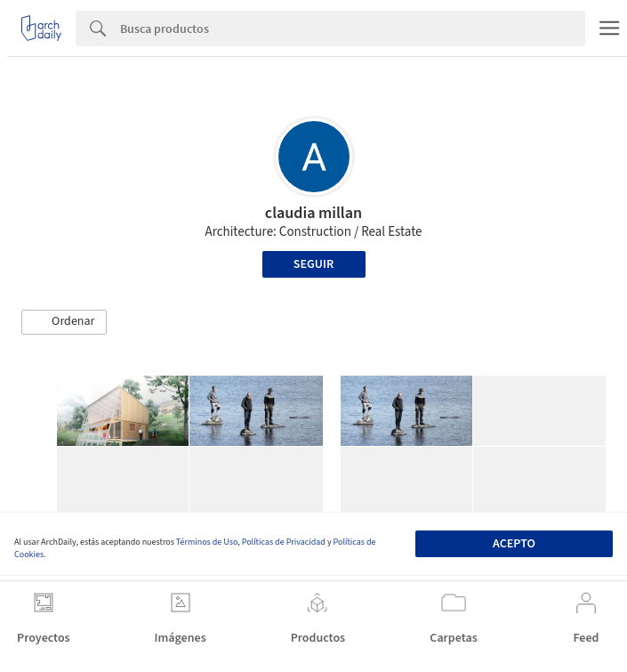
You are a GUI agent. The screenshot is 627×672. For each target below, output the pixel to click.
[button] (64, 322)
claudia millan (313, 213)
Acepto (514, 544)
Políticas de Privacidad (284, 542)
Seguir (313, 264)
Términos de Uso (207, 542)
